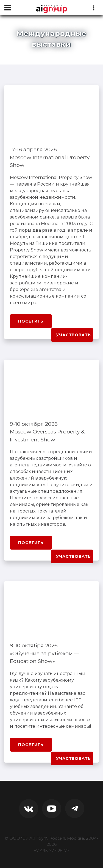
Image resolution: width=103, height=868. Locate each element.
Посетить (31, 321)
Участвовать (73, 335)
